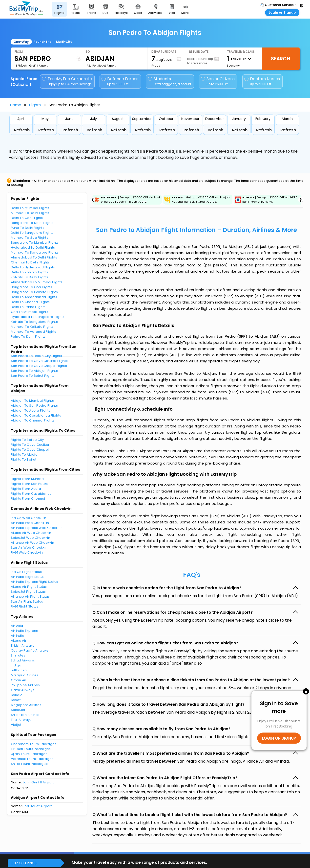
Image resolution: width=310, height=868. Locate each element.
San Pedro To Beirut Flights (33, 376)
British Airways (23, 645)
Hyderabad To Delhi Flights (33, 247)
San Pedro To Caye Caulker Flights (39, 361)
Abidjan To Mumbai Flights (32, 401)
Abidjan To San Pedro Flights (34, 406)
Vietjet (16, 725)
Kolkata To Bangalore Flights (34, 322)
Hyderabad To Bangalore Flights (38, 317)
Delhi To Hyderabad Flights (33, 267)
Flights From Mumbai (28, 479)
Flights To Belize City (27, 440)
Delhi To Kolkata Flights (30, 272)
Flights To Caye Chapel (30, 450)
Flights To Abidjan (25, 455)
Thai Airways (21, 720)
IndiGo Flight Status (26, 572)
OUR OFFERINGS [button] (24, 863)
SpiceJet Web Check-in (31, 538)
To (88, 52)
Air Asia (17, 626)
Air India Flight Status (28, 577)
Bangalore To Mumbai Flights (35, 243)
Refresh (22, 130)
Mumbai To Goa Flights (30, 238)
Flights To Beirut (24, 459)
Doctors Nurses (262, 81)
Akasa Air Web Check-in (31, 533)
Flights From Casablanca (31, 494)
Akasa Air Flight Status (29, 587)
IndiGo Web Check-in (29, 518)
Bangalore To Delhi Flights (32, 223)
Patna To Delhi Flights (28, 337)
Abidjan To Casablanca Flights (36, 415)
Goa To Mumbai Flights (30, 312)
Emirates (18, 655)
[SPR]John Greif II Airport (31, 66)
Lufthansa (19, 670)
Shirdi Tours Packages (29, 764)
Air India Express (24, 631)
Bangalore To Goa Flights (32, 287)
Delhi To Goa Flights (27, 218)
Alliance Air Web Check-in (33, 543)
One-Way (21, 42)
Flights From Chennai (28, 499)
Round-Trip (43, 42)
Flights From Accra (26, 489)
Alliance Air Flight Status (30, 597)
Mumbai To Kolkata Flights (32, 327)
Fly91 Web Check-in (27, 552)
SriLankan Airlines (25, 715)
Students (170, 81)
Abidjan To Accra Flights (31, 411)
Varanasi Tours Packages (32, 759)
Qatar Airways (23, 690)
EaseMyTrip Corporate (67, 81)
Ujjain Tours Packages (29, 754)
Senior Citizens (218, 81)
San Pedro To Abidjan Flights (34, 371)
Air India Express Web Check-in (37, 528)
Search (281, 59)
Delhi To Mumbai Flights (30, 208)
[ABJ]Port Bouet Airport (101, 66)
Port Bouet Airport (37, 806)
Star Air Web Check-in (29, 548)
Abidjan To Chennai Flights (33, 420)
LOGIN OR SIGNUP (279, 738)
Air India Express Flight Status (35, 582)
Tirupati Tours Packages (31, 749)
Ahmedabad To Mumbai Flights (37, 282)
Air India (18, 636)
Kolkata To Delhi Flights (30, 277)
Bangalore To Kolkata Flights (34, 292)
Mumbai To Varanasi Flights (34, 332)
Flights (35, 105)
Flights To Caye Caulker (30, 445)
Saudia (17, 695)
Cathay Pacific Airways (30, 650)
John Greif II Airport (38, 782)
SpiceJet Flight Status (28, 592)
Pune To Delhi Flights (28, 228)
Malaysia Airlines (25, 675)
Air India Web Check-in (30, 523)
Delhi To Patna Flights (28, 307)
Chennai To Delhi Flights (30, 262)
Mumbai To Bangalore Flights (35, 252)
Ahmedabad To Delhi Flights (34, 257)
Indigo (16, 665)
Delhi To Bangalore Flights (32, 233)
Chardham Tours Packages (34, 744)
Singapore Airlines (26, 705)
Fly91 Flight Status (25, 606)
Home (16, 105)
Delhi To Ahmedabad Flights (34, 297)
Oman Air (19, 680)
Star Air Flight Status (27, 601)
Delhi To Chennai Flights (30, 302)
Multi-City (64, 42)
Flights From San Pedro (30, 484)
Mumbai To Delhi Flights (30, 213)
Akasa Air (19, 641)
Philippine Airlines (25, 685)
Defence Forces (120, 81)
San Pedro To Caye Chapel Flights (39, 366)
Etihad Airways (23, 660)
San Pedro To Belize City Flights (36, 356)
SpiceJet (18, 710)
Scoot (16, 700)
